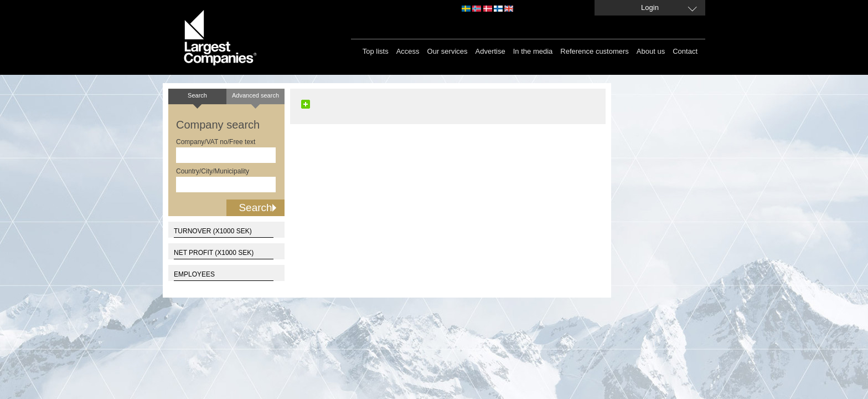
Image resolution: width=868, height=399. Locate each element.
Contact (685, 51)
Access (408, 51)
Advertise (490, 51)
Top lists (376, 51)
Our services (448, 51)
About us (651, 51)
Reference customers (595, 51)
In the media (533, 51)
